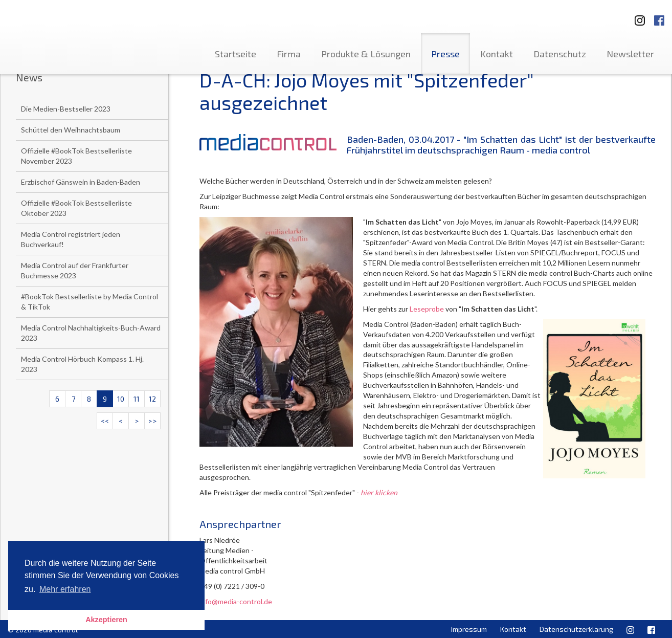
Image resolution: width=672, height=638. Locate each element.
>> (152, 421)
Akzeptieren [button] (106, 620)
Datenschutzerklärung (576, 629)
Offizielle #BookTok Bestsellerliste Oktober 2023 (76, 208)
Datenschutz (560, 54)
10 (121, 399)
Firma (289, 54)
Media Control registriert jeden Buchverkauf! (71, 239)
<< (105, 421)
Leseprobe (427, 309)
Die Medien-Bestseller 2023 (66, 109)
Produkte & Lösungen (366, 54)
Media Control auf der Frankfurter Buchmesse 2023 (75, 270)
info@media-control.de (236, 601)
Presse (445, 54)
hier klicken (379, 492)
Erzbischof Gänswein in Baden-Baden (81, 182)
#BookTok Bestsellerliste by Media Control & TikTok (89, 302)
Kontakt (497, 54)
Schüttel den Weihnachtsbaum (71, 130)
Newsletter (630, 54)
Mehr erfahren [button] (65, 589)
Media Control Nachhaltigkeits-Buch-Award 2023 (91, 333)
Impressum (469, 629)
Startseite (236, 54)
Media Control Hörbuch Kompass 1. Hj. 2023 (82, 364)
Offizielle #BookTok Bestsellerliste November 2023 (76, 156)
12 (152, 399)
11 (137, 399)
